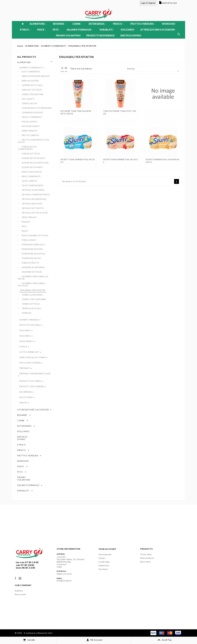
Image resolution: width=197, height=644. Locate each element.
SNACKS (23, 403)
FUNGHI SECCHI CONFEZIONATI (27, 148)
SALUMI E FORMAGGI (80, 30)
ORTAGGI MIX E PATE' (32, 204)
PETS (56, 30)
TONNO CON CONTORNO (34, 299)
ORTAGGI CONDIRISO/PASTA (36, 195)
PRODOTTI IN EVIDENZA (100, 35)
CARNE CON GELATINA (33, 94)
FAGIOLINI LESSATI (31, 126)
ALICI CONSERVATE (31, 72)
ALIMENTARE (38, 24)
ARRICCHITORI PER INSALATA (36, 76)
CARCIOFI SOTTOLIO (32, 90)
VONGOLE (27, 313)
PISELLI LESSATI (29, 240)
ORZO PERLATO (29, 217)
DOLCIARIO (128, 30)
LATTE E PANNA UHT (29, 352)
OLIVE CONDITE (30, 181)
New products (147, 558)
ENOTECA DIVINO (131, 35)
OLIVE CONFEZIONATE (33, 185)
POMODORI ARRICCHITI (34, 245)
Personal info (105, 554)
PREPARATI (25, 368)
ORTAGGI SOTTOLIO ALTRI (35, 213)
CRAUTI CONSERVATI (32, 117)
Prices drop (146, 554)
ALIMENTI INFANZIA (29, 320)
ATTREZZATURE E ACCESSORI (158, 30)
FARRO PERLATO (30, 131)
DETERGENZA (97, 24)
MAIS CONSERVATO (31, 176)
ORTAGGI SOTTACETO (33, 208)
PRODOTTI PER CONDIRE (32, 386)
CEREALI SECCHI (29, 103)
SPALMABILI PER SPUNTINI (33, 290)
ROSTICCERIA (26, 397)
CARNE (77, 24)
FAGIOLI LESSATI (30, 122)
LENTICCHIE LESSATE (32, 172)
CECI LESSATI (28, 99)
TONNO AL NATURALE (32, 295)
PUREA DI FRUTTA (30, 263)
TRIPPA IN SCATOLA (31, 308)
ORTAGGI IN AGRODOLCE (34, 199)
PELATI (25, 231)
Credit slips (104, 562)
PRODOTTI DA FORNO (30, 381)
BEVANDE (59, 24)
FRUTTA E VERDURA (143, 24)
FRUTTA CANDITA (30, 135)
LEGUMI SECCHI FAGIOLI (33, 158)
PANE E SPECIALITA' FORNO (33, 357)
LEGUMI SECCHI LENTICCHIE (35, 163)
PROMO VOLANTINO (68, 35)
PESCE (42, 30)
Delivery (19, 591)
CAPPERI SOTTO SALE (32, 85)
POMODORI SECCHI (31, 258)
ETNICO (25, 30)
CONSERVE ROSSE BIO (32, 113)
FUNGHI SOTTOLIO (31, 154)
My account (21, 594)
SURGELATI (107, 30)
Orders (102, 558)
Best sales (145, 562)
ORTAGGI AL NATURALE (33, 190)
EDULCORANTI (26, 341)
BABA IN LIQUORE (30, 81)
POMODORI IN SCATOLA (34, 254)
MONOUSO (169, 24)
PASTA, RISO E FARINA (30, 363)
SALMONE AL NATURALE (33, 267)
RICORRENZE (26, 392)
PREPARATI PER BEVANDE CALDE (35, 374)
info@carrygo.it (64, 581)
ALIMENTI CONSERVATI (31, 68)
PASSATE (26, 222)
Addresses (104, 565)
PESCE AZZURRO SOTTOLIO (35, 236)
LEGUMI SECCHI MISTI (32, 167)
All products (26, 57)
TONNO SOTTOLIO (31, 304)
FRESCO (118, 24)
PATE (24, 226)
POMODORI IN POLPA (32, 249)
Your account (107, 549)
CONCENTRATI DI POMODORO (37, 108)
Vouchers (103, 569)
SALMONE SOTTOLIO (32, 272)
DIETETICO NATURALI (30, 325)
